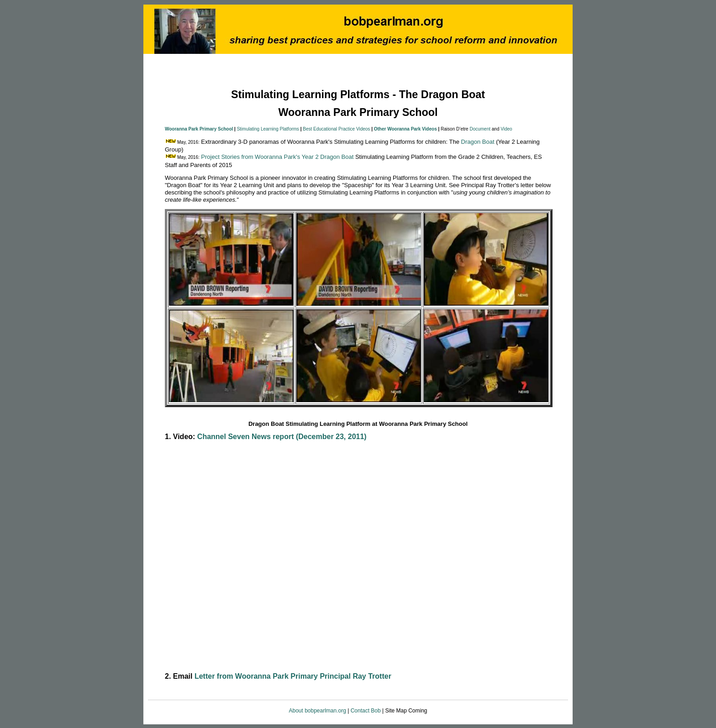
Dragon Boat (478, 142)
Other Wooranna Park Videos (405, 129)
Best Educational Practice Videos (336, 129)
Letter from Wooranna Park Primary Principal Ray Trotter (293, 676)
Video (506, 129)
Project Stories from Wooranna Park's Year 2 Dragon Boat (277, 157)
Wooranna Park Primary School (199, 129)
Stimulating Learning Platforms (268, 129)
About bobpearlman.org (318, 711)
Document (480, 129)
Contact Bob (366, 711)
